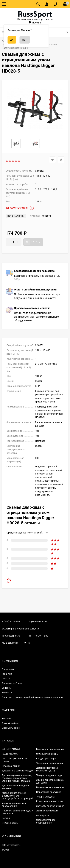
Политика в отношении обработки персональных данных (33, 697)
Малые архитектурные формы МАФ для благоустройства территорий (18, 796)
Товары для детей (46, 797)
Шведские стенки (11, 766)
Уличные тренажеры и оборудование (14, 805)
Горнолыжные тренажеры (50, 787)
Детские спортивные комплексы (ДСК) (47, 769)
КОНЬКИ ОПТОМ (11, 749)
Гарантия (7, 674)
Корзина (6, 719)
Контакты (7, 693)
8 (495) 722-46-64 (11, 622)
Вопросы (7, 688)
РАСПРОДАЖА (10, 754)
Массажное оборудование (50, 749)
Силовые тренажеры (47, 754)
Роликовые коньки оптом (50, 801)
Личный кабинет (11, 723)
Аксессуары (42, 815)
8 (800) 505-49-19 (38, 622)
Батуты (6, 818)
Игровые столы (10, 823)
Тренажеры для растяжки (50, 763)
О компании (8, 669)
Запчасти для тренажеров (50, 806)
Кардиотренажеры (46, 759)
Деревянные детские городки (17, 771)
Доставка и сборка (12, 683)
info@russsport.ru (11, 636)
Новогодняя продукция (49, 792)
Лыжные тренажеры (47, 811)
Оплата (6, 679)
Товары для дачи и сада (49, 775)
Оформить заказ (11, 728)
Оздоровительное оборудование (46, 821)
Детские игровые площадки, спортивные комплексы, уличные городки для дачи (17, 778)
